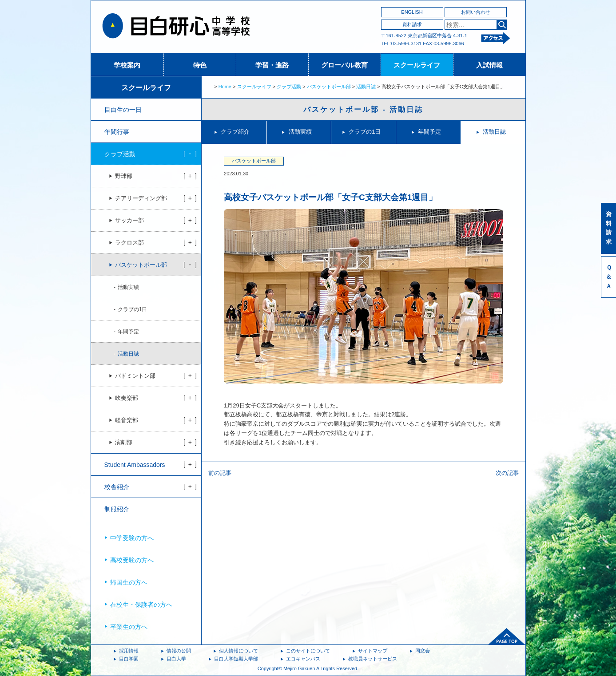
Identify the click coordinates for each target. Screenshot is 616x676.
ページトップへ (507, 636)
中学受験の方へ (132, 538)
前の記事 (220, 473)
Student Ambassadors (135, 465)
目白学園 (129, 659)
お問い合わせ (476, 12)
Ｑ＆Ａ (609, 277)
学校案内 (127, 65)
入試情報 (489, 65)
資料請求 (412, 24)
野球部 (124, 176)
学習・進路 (272, 65)
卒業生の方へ (129, 627)
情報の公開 (179, 651)
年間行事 (117, 132)
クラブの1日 (365, 132)
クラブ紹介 (235, 132)
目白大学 (176, 659)
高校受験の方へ (132, 560)
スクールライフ (417, 65)
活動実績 (300, 132)
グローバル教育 (344, 65)
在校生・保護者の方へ (141, 605)
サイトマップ (373, 651)
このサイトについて (308, 651)
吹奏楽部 (127, 398)
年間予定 (429, 132)
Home (225, 87)
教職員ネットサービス (373, 659)
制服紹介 (117, 509)
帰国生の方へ (129, 582)
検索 (502, 25)
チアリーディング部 (141, 198)
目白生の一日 (123, 110)
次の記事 (507, 473)
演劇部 (124, 443)
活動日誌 (366, 87)
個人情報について (238, 651)
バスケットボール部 (329, 87)
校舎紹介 (117, 487)
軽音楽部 (127, 420)
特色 (200, 65)
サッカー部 (129, 221)
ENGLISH (412, 12)
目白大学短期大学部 (236, 659)
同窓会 (423, 651)
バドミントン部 (135, 376)
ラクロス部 (129, 243)
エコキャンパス (303, 659)
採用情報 (129, 651)
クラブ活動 (289, 87)
